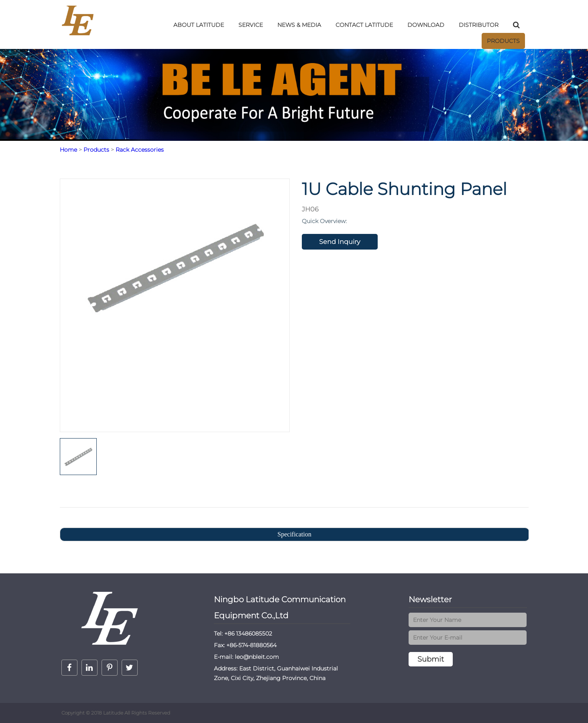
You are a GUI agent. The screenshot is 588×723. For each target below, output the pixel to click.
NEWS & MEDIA (299, 25)
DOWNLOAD (426, 25)
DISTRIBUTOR (479, 25)
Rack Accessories (140, 150)
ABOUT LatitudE (199, 25)
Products (503, 41)
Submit (431, 659)
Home (68, 150)
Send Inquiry (340, 242)
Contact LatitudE (364, 25)
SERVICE (251, 25)
